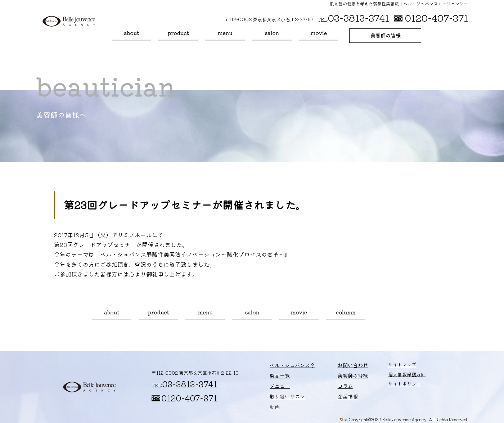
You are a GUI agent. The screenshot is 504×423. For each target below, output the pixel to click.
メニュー (225, 36)
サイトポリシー (390, 386)
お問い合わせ (342, 367)
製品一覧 (178, 36)
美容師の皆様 (385, 36)
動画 (319, 36)
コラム (346, 315)
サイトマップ (388, 367)
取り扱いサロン (272, 36)
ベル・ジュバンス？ (131, 36)
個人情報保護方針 (392, 376)
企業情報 (337, 395)
